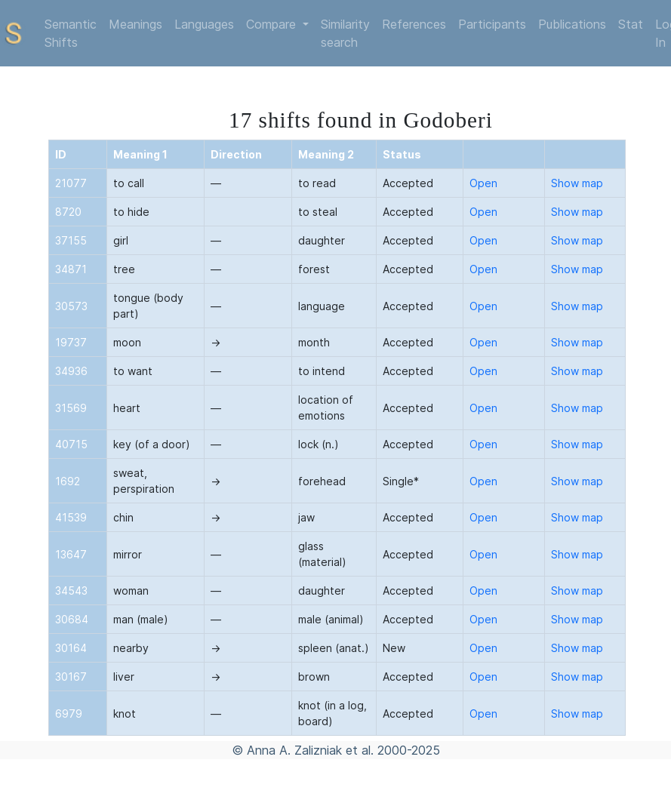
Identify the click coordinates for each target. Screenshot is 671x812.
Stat (631, 24)
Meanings (135, 24)
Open (483, 183)
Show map (577, 183)
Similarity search (345, 33)
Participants (492, 24)
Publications (572, 24)
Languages (204, 24)
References (414, 24)
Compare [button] (273, 24)
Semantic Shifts (71, 33)
